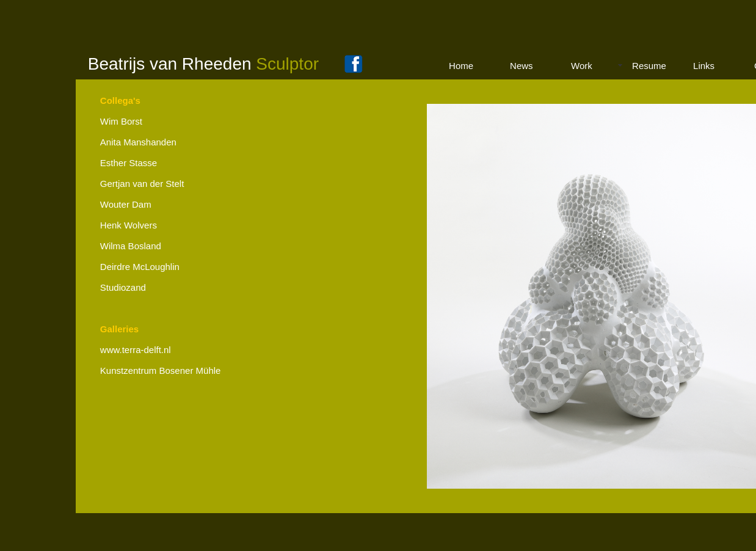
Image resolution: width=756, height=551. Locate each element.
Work (582, 66)
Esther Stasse (129, 163)
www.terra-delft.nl (136, 350)
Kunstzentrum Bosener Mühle (161, 370)
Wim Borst (121, 121)
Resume (649, 66)
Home (461, 66)
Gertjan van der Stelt (142, 184)
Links (704, 66)
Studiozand (123, 287)
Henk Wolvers (129, 225)
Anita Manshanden (138, 142)
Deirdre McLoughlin (140, 267)
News (522, 66)
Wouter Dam (126, 204)
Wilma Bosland (131, 246)
